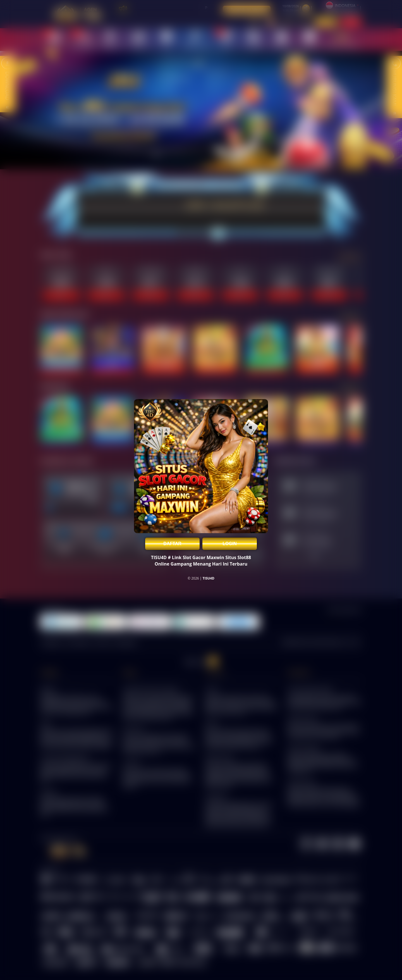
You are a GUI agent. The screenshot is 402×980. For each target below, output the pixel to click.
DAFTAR (172, 544)
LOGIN (230, 544)
